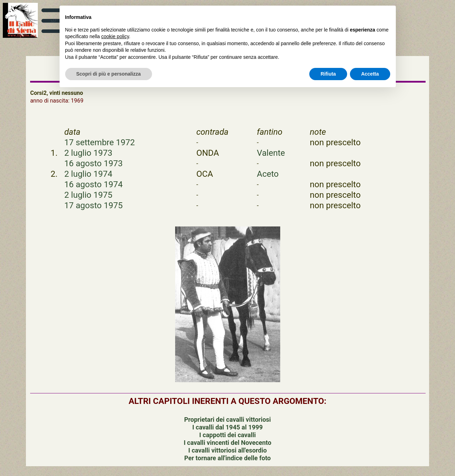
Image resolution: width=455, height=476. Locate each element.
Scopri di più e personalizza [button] (109, 74)
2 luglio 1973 (88, 153)
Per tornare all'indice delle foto (227, 458)
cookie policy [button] (115, 36)
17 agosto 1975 (93, 205)
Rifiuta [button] (328, 74)
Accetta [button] (370, 74)
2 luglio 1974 (88, 174)
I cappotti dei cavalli (227, 435)
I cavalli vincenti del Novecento (227, 443)
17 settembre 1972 (99, 142)
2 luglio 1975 (88, 195)
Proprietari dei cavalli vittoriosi (228, 419)
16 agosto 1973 (93, 163)
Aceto (268, 174)
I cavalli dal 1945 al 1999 (227, 427)
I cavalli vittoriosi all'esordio (227, 450)
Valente (271, 153)
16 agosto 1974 (93, 184)
